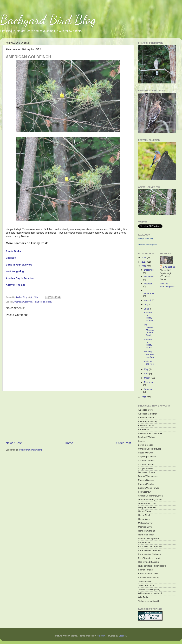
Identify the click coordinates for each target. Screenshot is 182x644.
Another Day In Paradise (20, 278)
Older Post (124, 443)
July (146, 304)
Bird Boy (11, 258)
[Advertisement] (68, 416)
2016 (144, 266)
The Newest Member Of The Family (149, 330)
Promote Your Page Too (148, 245)
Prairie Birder (13, 251)
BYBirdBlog (169, 267)
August (148, 300)
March (147, 378)
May (146, 369)
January (148, 389)
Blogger (123, 636)
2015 (144, 397)
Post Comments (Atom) (31, 450)
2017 (144, 262)
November (149, 277)
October (148, 284)
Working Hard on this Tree (149, 354)
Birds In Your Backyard (19, 265)
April (147, 374)
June (147, 309)
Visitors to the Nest (149, 363)
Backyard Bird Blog (48, 20)
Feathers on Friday (43, 302)
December (149, 270)
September (149, 293)
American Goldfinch (23, 302)
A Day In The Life (16, 285)
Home (69, 443)
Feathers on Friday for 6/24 (149, 317)
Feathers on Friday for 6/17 (149, 344)
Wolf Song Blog (15, 271)
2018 (144, 257)
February (149, 382)
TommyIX (101, 636)
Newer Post (14, 443)
